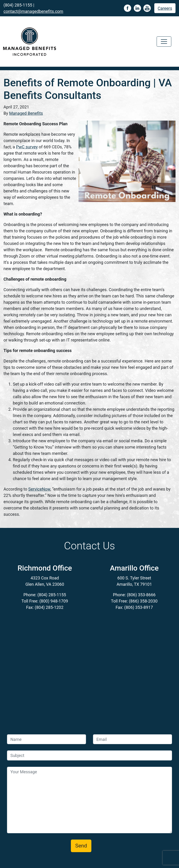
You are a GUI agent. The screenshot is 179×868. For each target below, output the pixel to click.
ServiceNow (39, 489)
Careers (165, 8)
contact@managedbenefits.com (33, 11)
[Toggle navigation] (164, 42)
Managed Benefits (26, 113)
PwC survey (27, 147)
